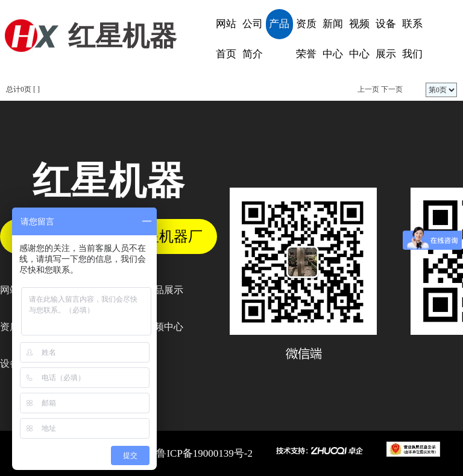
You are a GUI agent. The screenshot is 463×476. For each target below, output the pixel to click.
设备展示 (386, 39)
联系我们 (412, 39)
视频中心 (359, 39)
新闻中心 (333, 39)
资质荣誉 (306, 39)
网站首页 (226, 39)
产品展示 (279, 29)
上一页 (368, 89)
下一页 (392, 89)
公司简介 (253, 39)
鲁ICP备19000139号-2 (204, 453)
